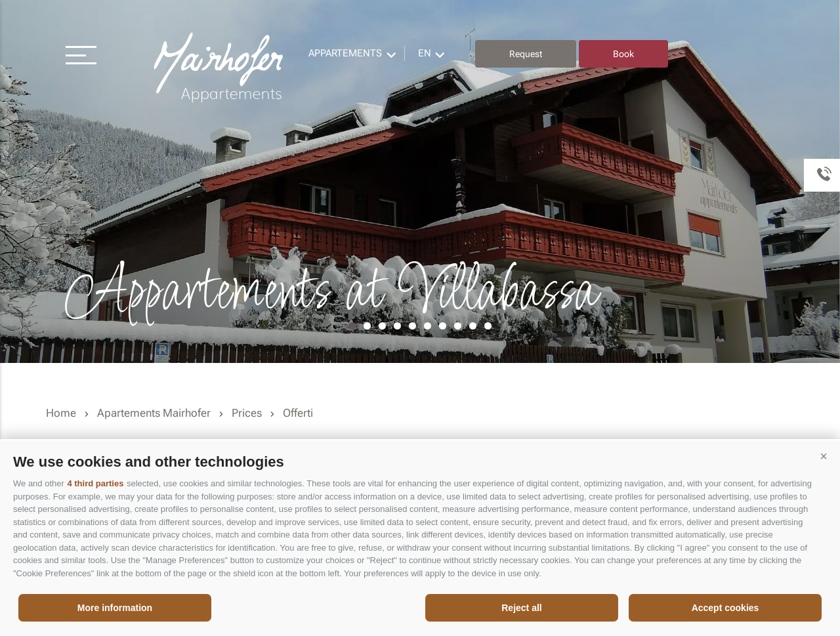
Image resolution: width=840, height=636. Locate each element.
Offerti (298, 413)
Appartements (345, 53)
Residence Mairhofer (220, 68)
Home (61, 413)
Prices (247, 413)
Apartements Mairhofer (154, 413)
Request (526, 54)
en (425, 53)
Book (623, 54)
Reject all (521, 608)
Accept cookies (725, 608)
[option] (420, 181)
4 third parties (95, 483)
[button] (824, 457)
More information (115, 608)
